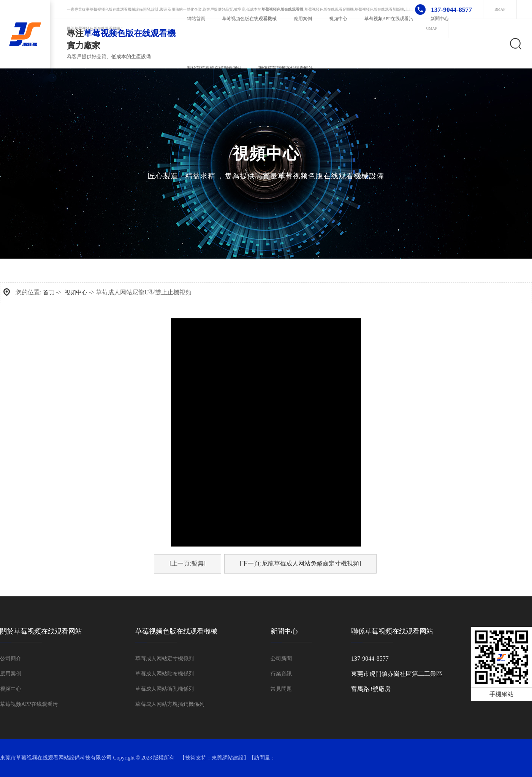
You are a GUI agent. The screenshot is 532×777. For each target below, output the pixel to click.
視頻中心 (76, 292)
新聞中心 (284, 631)
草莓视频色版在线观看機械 (112, 9)
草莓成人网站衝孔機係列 (165, 689)
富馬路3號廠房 (371, 689)
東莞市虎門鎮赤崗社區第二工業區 (397, 674)
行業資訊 (281, 674)
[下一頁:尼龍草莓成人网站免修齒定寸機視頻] (300, 563)
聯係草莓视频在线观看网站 (392, 631)
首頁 (49, 292)
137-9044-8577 (370, 659)
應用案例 (11, 674)
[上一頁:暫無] (188, 563)
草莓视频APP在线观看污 (29, 704)
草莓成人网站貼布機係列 (165, 674)
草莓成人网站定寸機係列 (165, 659)
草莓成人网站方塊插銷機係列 (170, 704)
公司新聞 (281, 659)
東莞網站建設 (228, 758)
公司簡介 (11, 659)
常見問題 (281, 689)
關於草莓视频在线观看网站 (41, 631)
